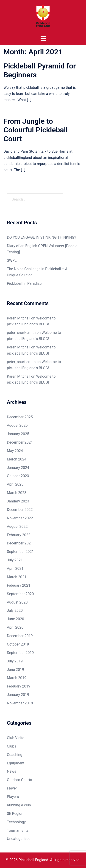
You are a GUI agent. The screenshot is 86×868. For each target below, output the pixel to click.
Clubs (11, 746)
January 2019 (18, 695)
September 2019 (20, 653)
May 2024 (15, 451)
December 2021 (20, 543)
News (11, 771)
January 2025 (18, 434)
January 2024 (18, 468)
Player (12, 788)
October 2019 (18, 644)
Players (13, 797)
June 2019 (15, 670)
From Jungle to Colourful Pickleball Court (36, 130)
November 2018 (20, 703)
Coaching (15, 755)
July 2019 (15, 661)
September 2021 (20, 552)
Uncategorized (19, 839)
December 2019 (20, 636)
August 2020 (17, 602)
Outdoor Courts (19, 780)
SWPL (12, 260)
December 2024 (20, 442)
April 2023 (15, 484)
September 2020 (20, 594)
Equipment (16, 763)
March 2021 (17, 577)
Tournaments (18, 830)
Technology (16, 822)
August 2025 (17, 425)
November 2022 (20, 518)
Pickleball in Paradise (24, 284)
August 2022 (17, 527)
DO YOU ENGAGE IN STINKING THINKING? (42, 237)
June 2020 (15, 619)
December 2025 (20, 417)
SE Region (15, 814)
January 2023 (18, 501)
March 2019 (17, 678)
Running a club (19, 805)
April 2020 (15, 627)
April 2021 (15, 569)
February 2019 (19, 686)
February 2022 (19, 535)
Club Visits (16, 738)
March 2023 (17, 493)
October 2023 (18, 476)
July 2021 (15, 560)
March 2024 (17, 459)
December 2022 (20, 510)
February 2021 (19, 585)
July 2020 (15, 610)
